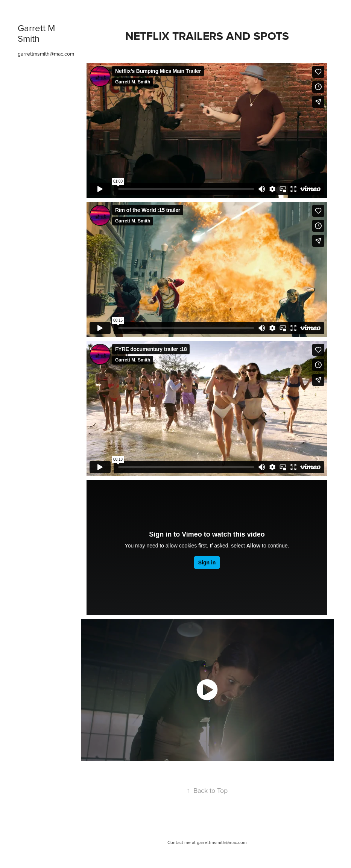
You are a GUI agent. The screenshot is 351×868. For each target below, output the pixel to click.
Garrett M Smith (37, 33)
